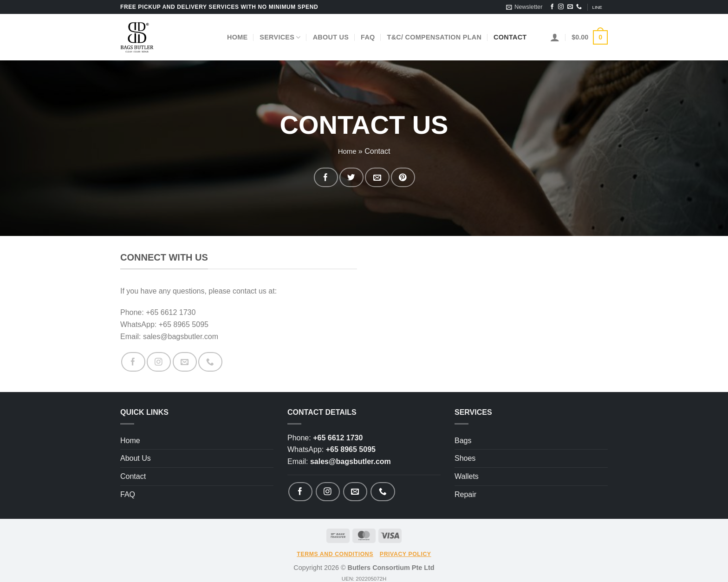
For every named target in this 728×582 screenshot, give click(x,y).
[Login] (555, 37)
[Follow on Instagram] (561, 7)
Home (237, 37)
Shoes (465, 454)
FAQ (368, 37)
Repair (465, 490)
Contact (510, 37)
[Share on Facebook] (339, 177)
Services (280, 37)
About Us (331, 37)
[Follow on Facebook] (552, 7)
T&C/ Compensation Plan (435, 37)
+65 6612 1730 (338, 433)
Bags (463, 436)
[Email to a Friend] (373, 177)
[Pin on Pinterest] (389, 177)
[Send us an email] (570, 7)
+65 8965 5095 (351, 445)
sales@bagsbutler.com (351, 457)
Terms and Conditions (335, 545)
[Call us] (579, 7)
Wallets (467, 472)
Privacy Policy (406, 545)
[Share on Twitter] (356, 177)
